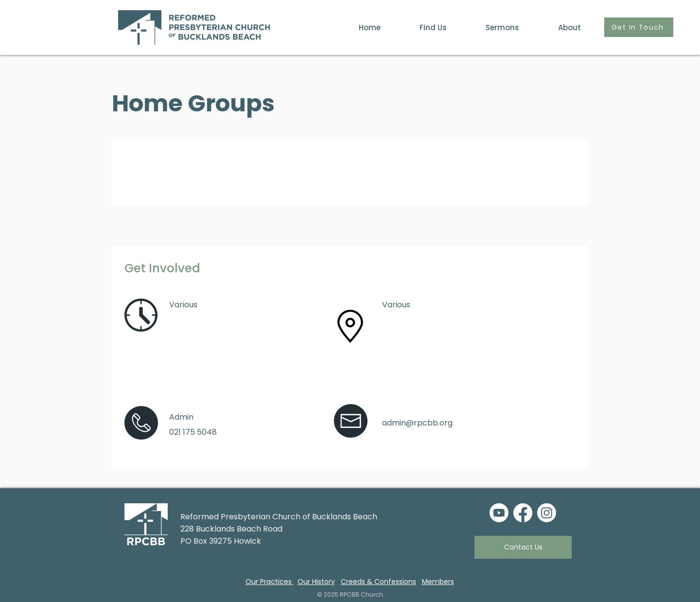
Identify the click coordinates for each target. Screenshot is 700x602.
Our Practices (270, 582)
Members (438, 582)
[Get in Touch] (639, 27)
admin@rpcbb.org (417, 423)
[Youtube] (499, 513)
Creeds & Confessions (378, 582)
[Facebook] (523, 513)
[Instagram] (547, 513)
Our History (316, 582)
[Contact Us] (523, 547)
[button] (557, 27)
